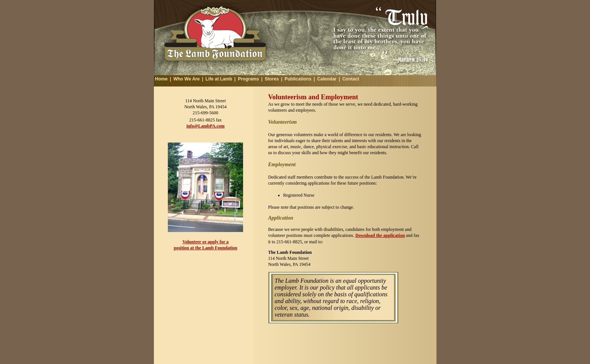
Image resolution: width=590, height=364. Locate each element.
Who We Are (187, 79)
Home (161, 79)
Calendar (327, 79)
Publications (298, 79)
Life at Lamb (219, 79)
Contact (351, 79)
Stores (272, 79)
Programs (248, 79)
